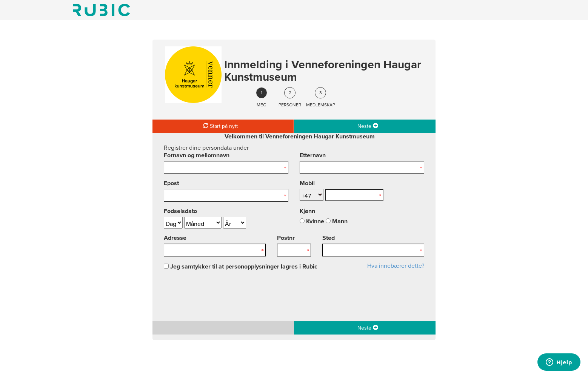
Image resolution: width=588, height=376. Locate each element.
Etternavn (313, 155)
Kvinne (312, 221)
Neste (368, 126)
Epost (171, 183)
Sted (329, 238)
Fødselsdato (180, 211)
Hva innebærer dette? (396, 266)
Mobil (307, 183)
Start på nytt (220, 126)
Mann (337, 221)
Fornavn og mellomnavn (197, 155)
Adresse (175, 238)
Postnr (286, 238)
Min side (102, 10)
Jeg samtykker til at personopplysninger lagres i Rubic (241, 267)
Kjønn (307, 211)
